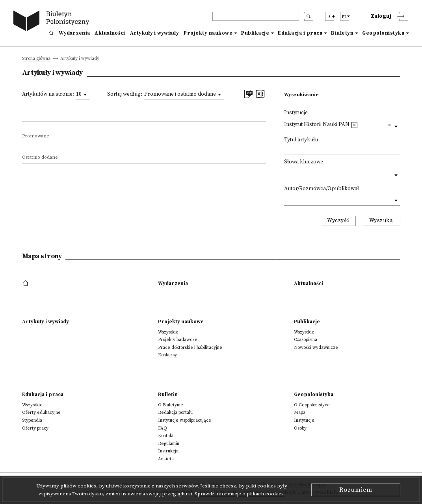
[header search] (256, 16)
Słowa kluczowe (304, 162)
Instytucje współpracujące (185, 420)
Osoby (300, 428)
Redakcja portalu (175, 412)
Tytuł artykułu (301, 140)
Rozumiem (356, 490)
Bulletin (168, 395)
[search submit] (309, 16)
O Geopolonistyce (312, 405)
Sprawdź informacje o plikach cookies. (240, 494)
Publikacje (255, 33)
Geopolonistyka (383, 33)
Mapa (300, 412)
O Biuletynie (171, 405)
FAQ (163, 428)
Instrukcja (168, 451)
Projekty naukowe (208, 33)
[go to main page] (53, 22)
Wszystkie (168, 332)
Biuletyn (342, 33)
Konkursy (167, 355)
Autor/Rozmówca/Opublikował (322, 189)
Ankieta (166, 459)
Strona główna (36, 59)
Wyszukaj (382, 221)
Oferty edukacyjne (41, 412)
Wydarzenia (74, 33)
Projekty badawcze (178, 340)
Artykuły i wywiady (154, 33)
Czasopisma (306, 340)
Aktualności (110, 33)
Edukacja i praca (300, 33)
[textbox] (362, 124)
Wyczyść (338, 221)
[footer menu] (27, 283)
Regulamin (169, 444)
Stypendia (32, 420)
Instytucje (296, 113)
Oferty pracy (35, 428)
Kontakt (166, 436)
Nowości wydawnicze (316, 347)
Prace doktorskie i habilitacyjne (190, 347)
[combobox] (83, 94)
